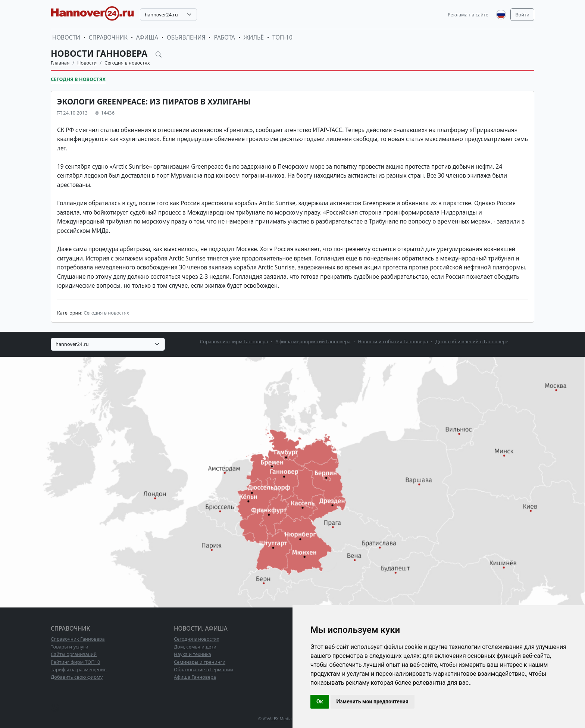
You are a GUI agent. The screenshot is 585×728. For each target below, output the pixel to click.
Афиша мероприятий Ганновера (313, 341)
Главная (60, 63)
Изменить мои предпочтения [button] (373, 702)
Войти (522, 15)
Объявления (186, 38)
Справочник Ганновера (78, 639)
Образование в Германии (204, 669)
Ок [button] (320, 702)
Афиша (147, 38)
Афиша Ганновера (195, 677)
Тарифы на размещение (79, 669)
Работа (224, 38)
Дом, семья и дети (195, 647)
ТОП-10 (282, 38)
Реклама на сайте (468, 15)
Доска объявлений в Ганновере (472, 341)
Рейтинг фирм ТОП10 (75, 662)
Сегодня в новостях (127, 63)
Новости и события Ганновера (393, 341)
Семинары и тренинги (200, 662)
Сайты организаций (74, 654)
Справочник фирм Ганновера (234, 341)
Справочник (108, 38)
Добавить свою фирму (77, 677)
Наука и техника (193, 654)
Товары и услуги (70, 647)
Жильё (254, 38)
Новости (66, 38)
